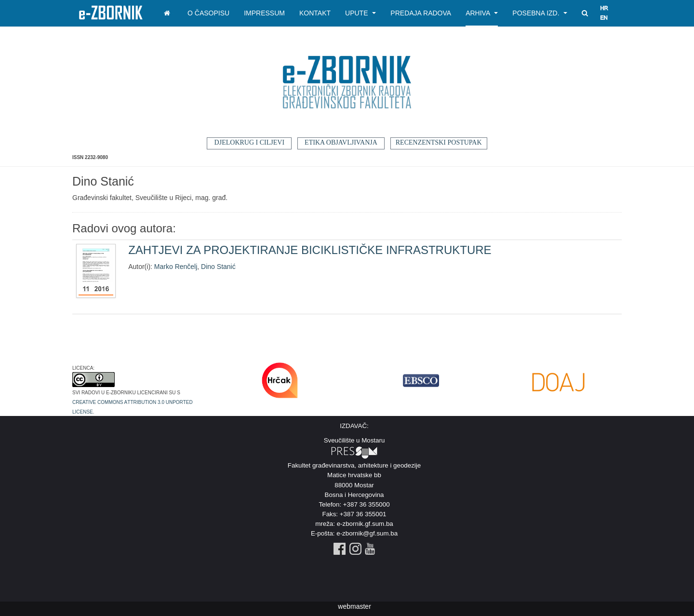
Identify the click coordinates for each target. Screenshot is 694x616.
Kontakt (315, 13)
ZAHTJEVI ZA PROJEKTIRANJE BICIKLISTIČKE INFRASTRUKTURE (310, 250)
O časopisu (208, 13)
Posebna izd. (540, 13)
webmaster (354, 606)
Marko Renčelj (176, 267)
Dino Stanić (218, 267)
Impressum (264, 13)
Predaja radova (421, 13)
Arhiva (482, 13)
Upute (360, 13)
